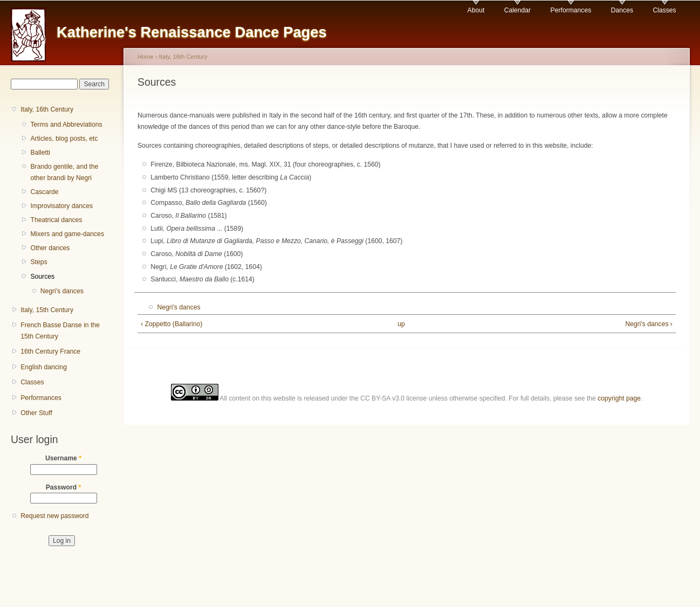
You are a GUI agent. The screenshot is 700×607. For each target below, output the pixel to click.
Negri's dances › (648, 324)
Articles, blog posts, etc (64, 139)
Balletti (40, 153)
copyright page (619, 398)
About (476, 10)
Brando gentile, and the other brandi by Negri (64, 172)
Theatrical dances (56, 220)
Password (64, 487)
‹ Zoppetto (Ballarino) (171, 324)
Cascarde (44, 192)
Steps (39, 262)
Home (146, 57)
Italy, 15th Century (47, 310)
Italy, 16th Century (47, 109)
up (401, 324)
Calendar (517, 10)
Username (63, 458)
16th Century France (50, 351)
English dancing (44, 367)
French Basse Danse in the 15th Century (60, 331)
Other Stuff (36, 413)
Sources (42, 277)
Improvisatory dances (61, 206)
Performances (571, 10)
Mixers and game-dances (67, 234)
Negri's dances (62, 291)
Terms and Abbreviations (66, 125)
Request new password (54, 516)
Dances (622, 10)
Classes (664, 10)
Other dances (50, 248)
